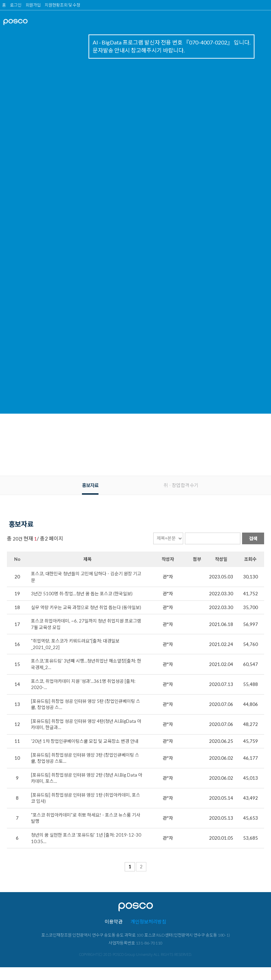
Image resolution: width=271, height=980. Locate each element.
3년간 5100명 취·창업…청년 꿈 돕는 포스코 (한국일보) (82, 594)
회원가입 (33, 5)
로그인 (16, 5)
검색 (253, 538)
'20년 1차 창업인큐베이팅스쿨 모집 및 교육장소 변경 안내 (85, 741)
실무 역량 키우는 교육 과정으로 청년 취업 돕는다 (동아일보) (86, 607)
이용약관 (114, 922)
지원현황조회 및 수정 (62, 5)
